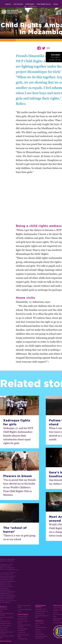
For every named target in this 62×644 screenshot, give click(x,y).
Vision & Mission (40, 623)
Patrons (37, 625)
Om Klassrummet (58, 623)
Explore (8, 4)
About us (39, 621)
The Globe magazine (5, 626)
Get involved (18, 4)
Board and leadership (41, 628)
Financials (38, 630)
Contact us (38, 632)
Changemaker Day (5, 621)
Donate (20, 612)
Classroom (32, 6)
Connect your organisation (25, 609)
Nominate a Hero (40, 614)
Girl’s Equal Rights (22, 617)
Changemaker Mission (6, 623)
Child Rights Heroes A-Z (42, 611)
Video (1, 611)
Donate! (55, 57)
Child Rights (30, 4)
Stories (55, 617)
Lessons (55, 612)
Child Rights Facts (22, 619)
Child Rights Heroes (44, 4)
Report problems (40, 634)
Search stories (4, 628)
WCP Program (4, 609)
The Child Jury (21, 633)
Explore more (3, 630)
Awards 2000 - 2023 (41, 609)
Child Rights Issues (23, 639)
